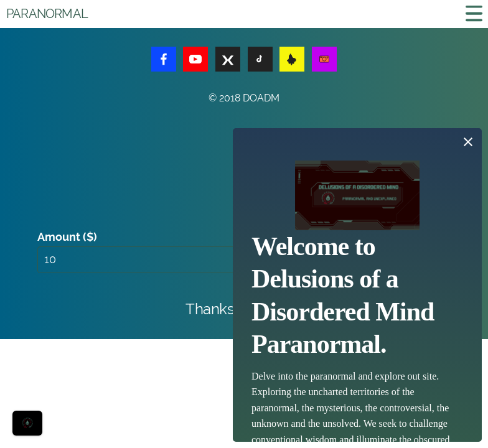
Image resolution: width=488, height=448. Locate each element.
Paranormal (47, 14)
